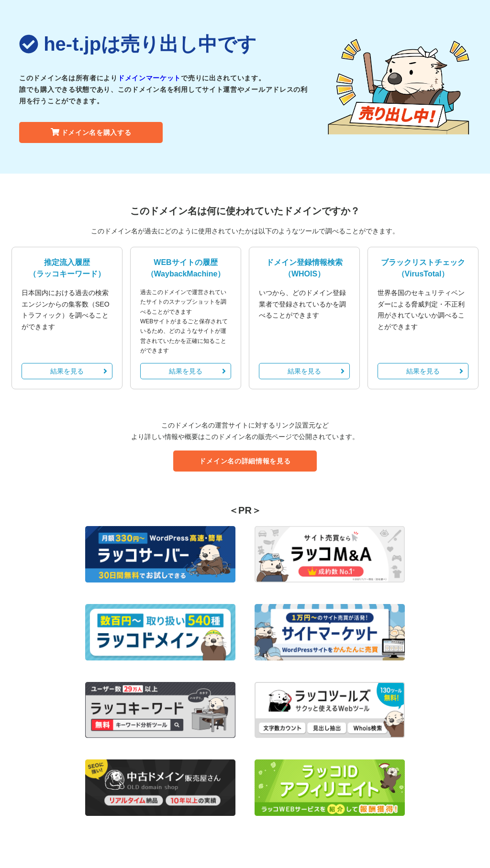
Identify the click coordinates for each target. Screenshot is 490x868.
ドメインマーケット (149, 78)
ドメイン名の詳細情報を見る (245, 461)
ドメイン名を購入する (91, 132)
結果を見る (79, 371)
